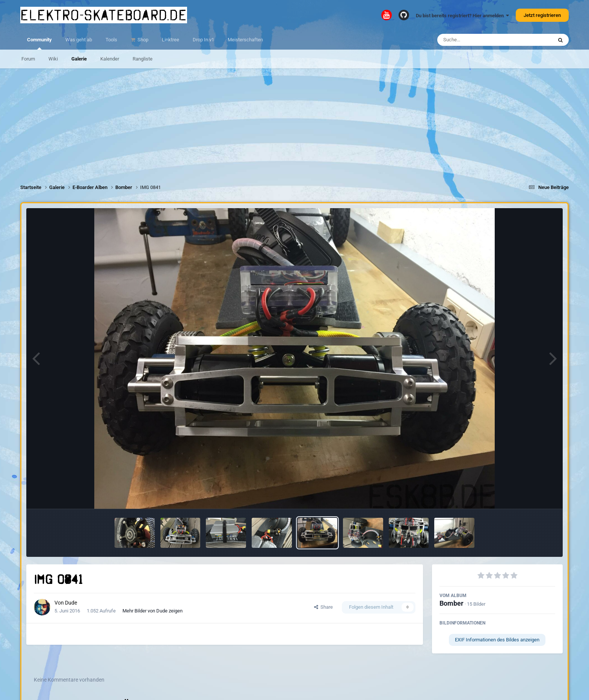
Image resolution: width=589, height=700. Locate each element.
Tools (111, 40)
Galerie (79, 59)
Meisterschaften (245, 40)
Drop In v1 (203, 40)
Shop (142, 40)
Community (39, 43)
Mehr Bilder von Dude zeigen (153, 611)
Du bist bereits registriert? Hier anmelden (462, 16)
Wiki (53, 59)
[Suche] (480, 40)
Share (323, 607)
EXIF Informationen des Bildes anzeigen (497, 640)
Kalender (110, 59)
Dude (71, 603)
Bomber (452, 603)
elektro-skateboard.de (104, 15)
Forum (28, 59)
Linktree (171, 40)
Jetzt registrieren (542, 15)
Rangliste (143, 59)
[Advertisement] (294, 121)
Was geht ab (79, 40)
